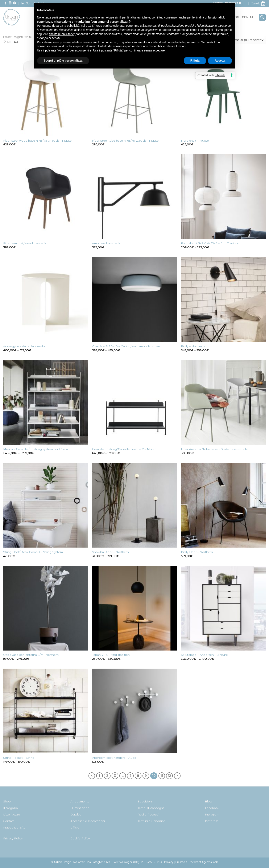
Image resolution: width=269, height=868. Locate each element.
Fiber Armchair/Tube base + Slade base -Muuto (215, 449)
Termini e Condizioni (152, 821)
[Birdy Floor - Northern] (223, 505)
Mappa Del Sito (14, 827)
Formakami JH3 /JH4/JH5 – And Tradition (210, 243)
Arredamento (80, 801)
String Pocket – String (19, 758)
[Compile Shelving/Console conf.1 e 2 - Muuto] (134, 402)
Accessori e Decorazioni (88, 821)
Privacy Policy (13, 838)
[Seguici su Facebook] (5, 3)
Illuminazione (80, 808)
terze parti (102, 26)
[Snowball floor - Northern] (134, 505)
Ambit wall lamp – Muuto (110, 243)
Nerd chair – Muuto (195, 141)
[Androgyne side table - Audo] (46, 299)
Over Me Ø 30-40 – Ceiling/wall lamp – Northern (127, 346)
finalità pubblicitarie (61, 34)
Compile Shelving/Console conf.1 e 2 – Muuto (124, 449)
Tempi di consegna (151, 808)
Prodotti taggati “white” (18, 37)
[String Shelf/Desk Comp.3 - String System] (46, 505)
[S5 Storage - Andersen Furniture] (223, 608)
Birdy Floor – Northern (197, 552)
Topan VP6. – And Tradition (111, 655)
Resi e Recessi (148, 814)
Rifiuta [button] (195, 61)
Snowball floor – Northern (110, 552)
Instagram (212, 814)
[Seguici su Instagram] (10, 3)
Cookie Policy (80, 838)
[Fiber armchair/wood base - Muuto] (46, 197)
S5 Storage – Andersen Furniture (204, 655)
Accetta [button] (220, 61)
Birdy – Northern (193, 346)
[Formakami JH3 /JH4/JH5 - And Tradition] (223, 197)
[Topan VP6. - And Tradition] (134, 608)
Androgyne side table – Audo (24, 346)
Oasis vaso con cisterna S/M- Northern (31, 655)
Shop (7, 801)
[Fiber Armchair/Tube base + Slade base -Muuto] (223, 402)
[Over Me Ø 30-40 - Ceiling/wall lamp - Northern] (134, 299)
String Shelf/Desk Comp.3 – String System (33, 552)
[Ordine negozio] (240, 40)
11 (162, 776)
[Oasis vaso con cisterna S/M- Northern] (46, 608)
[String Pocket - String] (46, 711)
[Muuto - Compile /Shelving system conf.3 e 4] (46, 402)
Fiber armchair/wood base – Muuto (28, 243)
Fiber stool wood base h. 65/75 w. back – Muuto (37, 141)
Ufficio (75, 827)
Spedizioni (145, 801)
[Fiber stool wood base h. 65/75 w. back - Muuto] (46, 94)
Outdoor (76, 814)
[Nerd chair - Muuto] (223, 94)
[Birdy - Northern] (223, 299)
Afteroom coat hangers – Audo (114, 758)
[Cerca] (262, 17)
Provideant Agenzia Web (203, 862)
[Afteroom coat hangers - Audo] (134, 711)
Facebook (212, 808)
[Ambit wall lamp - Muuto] (134, 197)
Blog (208, 801)
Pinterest (211, 821)
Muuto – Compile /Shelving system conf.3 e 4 (35, 449)
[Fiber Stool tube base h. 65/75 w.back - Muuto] (134, 94)
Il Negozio (11, 808)
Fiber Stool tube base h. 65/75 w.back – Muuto (125, 141)
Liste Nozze (12, 814)
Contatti (249, 17)
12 (169, 776)
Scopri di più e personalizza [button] (63, 61)
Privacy (169, 862)
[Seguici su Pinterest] (15, 3)
